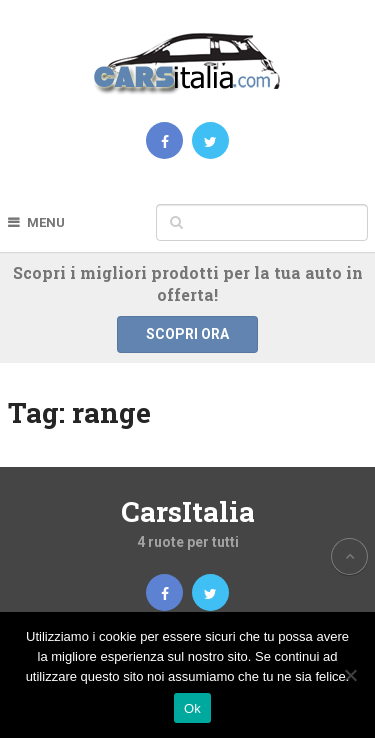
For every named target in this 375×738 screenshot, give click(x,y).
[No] (350, 675)
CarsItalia (188, 511)
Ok (192, 708)
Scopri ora (187, 334)
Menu (46, 222)
